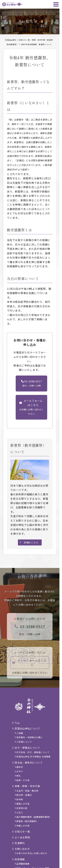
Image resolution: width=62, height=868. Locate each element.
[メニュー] (56, 4)
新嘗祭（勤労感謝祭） (27, 821)
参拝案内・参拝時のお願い (30, 737)
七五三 (20, 812)
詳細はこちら (31, 542)
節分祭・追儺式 (24, 795)
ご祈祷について (24, 742)
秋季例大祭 (22, 808)
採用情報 (20, 859)
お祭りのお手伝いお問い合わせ (32, 853)
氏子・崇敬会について (27, 748)
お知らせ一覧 (22, 831)
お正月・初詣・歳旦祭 (27, 791)
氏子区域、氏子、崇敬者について (33, 752)
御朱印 (20, 767)
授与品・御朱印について (29, 763)
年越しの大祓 (23, 826)
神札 (19, 776)
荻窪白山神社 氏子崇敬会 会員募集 (33, 756)
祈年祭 (20, 799)
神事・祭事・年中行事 (27, 786)
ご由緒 (20, 733)
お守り (20, 771)
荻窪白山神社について (27, 728)
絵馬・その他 (23, 780)
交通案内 (20, 843)
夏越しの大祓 (23, 804)
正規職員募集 (23, 864)
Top (17, 723)
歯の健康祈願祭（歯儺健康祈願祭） (34, 817)
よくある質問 (22, 837)
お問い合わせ (22, 849)
